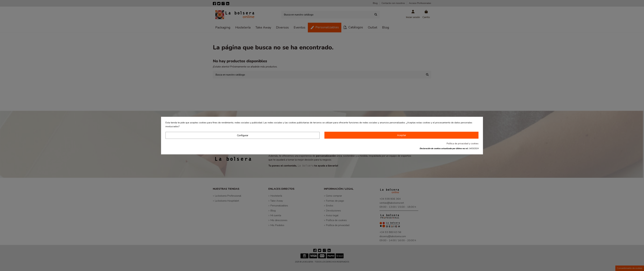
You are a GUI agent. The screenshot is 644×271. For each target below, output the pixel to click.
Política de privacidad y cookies (463, 144)
